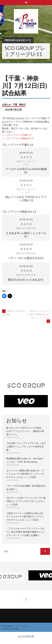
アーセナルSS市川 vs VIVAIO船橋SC (26, 171)
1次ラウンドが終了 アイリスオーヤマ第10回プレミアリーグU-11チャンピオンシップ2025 (26, 501)
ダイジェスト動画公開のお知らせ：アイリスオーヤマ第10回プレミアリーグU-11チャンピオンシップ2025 (25, 474)
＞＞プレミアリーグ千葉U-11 (17, 135)
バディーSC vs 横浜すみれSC (26, 258)
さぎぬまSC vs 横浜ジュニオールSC (26, 235)
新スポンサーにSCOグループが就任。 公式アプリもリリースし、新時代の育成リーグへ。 (25, 431)
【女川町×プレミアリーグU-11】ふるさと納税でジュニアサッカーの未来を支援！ (26, 447)
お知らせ (7, 104)
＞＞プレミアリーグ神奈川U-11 (18, 138)
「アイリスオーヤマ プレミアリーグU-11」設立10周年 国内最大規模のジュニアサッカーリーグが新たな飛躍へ (26, 532)
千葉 (15, 104)
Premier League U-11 (18, 40)
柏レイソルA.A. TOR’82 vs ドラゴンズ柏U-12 (26, 198)
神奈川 (22, 104)
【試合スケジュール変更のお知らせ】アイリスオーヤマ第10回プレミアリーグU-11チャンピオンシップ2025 (25, 517)
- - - (26, 157)
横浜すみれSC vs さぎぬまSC (26, 280)
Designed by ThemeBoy (10, 629)
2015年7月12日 (26, 153)
